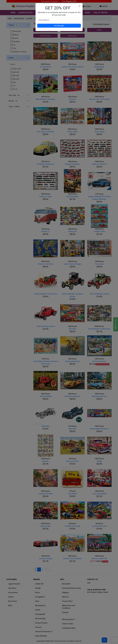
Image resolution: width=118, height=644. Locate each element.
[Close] (80, 6)
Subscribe (59, 26)
